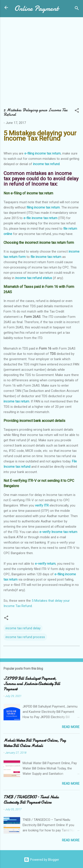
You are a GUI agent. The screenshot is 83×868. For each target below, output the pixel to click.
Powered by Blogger (41, 860)
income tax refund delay (23, 628)
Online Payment (36, 8)
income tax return (16, 401)
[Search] (77, 9)
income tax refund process (25, 637)
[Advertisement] (41, 64)
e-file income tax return (40, 218)
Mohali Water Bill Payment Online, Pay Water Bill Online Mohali (35, 743)
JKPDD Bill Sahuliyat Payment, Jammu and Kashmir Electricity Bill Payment (32, 684)
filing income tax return (43, 207)
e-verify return (45, 564)
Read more (71, 727)
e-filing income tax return (42, 153)
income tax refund (46, 164)
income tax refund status (34, 278)
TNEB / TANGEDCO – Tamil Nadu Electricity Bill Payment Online (31, 800)
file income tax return (46, 257)
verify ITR (42, 505)
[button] (77, 111)
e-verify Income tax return (58, 532)
